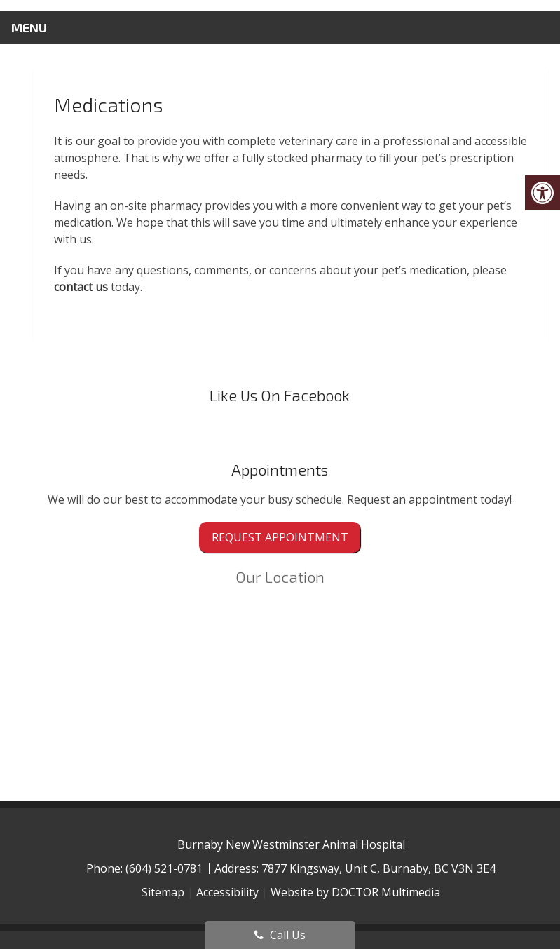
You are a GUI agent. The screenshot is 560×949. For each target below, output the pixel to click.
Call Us (280, 935)
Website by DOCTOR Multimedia (355, 892)
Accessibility (227, 892)
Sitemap (163, 892)
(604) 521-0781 (165, 868)
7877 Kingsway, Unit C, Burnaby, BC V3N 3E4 (378, 868)
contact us (81, 287)
